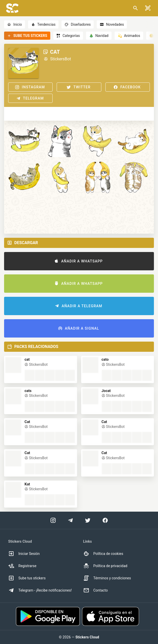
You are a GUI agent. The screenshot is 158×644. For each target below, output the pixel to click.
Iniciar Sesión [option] (24, 554)
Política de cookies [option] (103, 554)
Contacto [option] (96, 590)
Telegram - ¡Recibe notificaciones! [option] (40, 590)
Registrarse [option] (22, 566)
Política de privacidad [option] (105, 566)
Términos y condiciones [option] (107, 578)
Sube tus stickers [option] (27, 578)
